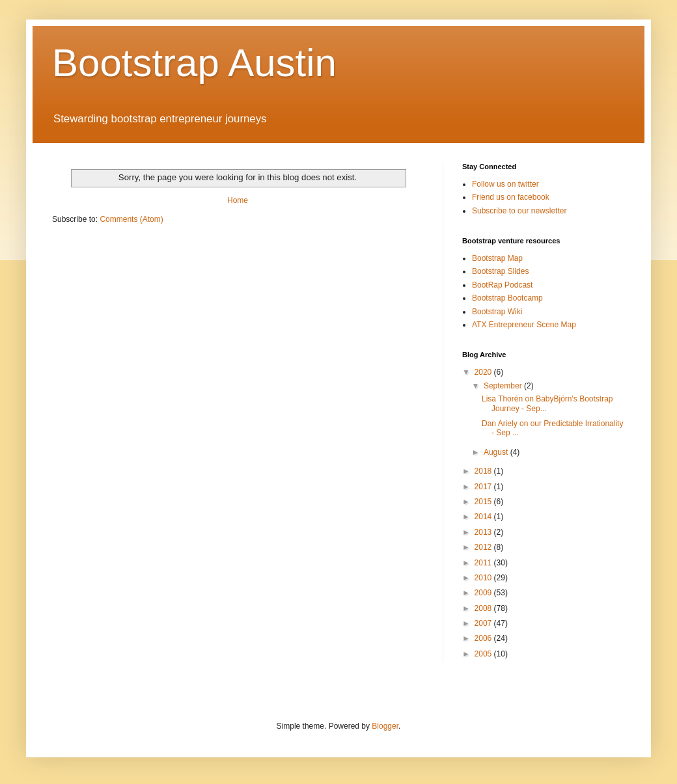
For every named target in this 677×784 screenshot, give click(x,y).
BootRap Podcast (502, 285)
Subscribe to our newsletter (519, 211)
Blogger (385, 726)
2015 (484, 502)
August (497, 452)
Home (238, 200)
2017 (484, 487)
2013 (484, 532)
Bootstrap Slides (500, 271)
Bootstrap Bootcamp (507, 298)
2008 (484, 608)
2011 (484, 563)
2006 (484, 638)
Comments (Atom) (131, 219)
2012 (484, 547)
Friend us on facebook (511, 197)
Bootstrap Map (497, 258)
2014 (484, 517)
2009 (484, 593)
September (504, 386)
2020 (484, 372)
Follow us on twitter (505, 184)
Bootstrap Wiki (497, 312)
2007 (484, 623)
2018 (484, 471)
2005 (484, 654)
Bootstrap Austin (194, 63)
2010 (484, 578)
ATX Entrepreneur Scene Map (524, 325)
